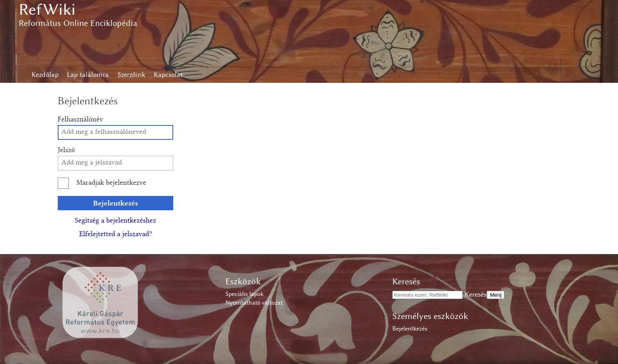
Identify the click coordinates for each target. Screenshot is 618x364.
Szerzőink (131, 74)
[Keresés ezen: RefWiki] (427, 295)
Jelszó (66, 151)
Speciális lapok (244, 294)
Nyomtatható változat (254, 303)
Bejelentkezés (116, 203)
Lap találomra (88, 74)
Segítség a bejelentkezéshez (115, 221)
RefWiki (47, 9)
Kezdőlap (45, 74)
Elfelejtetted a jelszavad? (116, 235)
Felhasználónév (80, 120)
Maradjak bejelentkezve (111, 183)
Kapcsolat (168, 74)
